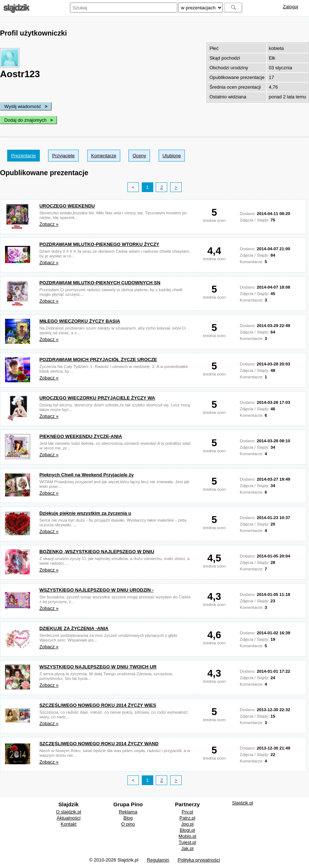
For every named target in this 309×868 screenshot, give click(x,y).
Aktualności (69, 818)
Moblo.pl (188, 836)
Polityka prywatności (199, 860)
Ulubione (172, 156)
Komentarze (104, 156)
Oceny (139, 156)
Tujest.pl (188, 842)
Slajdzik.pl (242, 803)
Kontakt (69, 824)
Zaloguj (291, 7)
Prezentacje (24, 156)
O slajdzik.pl (69, 812)
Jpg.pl (188, 824)
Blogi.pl (188, 830)
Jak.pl (187, 848)
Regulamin (158, 860)
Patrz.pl (187, 818)
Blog (128, 818)
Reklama (128, 812)
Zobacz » (49, 224)
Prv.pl (187, 812)
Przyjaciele (63, 156)
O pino (128, 824)
